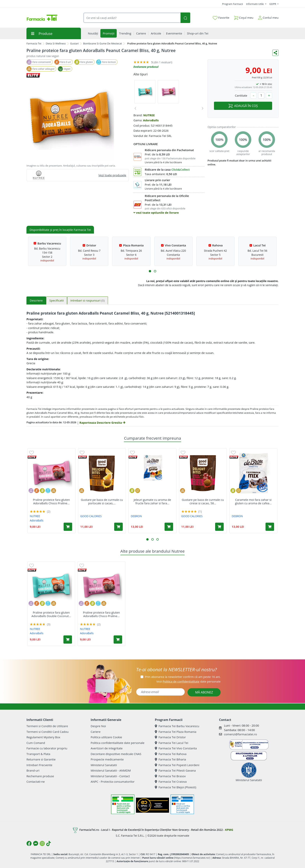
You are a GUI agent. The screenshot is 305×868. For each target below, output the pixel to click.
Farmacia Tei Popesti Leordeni (177, 765)
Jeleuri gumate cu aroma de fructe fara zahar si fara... (152, 501)
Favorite (221, 18)
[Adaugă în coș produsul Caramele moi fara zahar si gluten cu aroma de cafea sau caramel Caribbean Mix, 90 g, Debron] (270, 527)
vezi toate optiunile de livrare (156, 213)
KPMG (229, 830)
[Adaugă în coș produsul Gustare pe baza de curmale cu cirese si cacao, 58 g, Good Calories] (219, 527)
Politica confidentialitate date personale (117, 743)
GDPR (273, 4)
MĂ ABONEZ (204, 692)
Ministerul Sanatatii (104, 765)
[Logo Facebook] (29, 843)
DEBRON (136, 516)
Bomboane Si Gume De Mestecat (102, 43)
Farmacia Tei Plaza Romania (176, 732)
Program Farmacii (233, 4)
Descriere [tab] (36, 300)
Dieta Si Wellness (56, 43)
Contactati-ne (36, 782)
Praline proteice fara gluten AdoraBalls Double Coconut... (51, 614)
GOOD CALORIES (91, 516)
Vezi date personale (188, 681)
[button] (150, 271)
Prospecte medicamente (107, 759)
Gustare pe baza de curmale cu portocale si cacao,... (102, 501)
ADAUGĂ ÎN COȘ (243, 106)
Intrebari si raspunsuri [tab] (88, 300)
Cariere (96, 732)
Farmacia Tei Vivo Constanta (176, 748)
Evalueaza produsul (146, 67)
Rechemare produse (40, 776)
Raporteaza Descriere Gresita (102, 423)
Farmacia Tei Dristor (170, 737)
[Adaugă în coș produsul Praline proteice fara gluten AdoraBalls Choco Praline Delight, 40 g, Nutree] (68, 527)
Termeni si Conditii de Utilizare (47, 726)
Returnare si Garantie (41, 759)
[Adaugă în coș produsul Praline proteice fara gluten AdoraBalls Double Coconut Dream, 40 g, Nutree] (68, 640)
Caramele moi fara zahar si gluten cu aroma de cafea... (253, 501)
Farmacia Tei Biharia (170, 759)
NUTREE (149, 115)
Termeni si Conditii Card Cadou (47, 732)
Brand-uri (33, 770)
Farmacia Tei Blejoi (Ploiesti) (176, 787)
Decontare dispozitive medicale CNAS (116, 754)
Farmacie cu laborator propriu (47, 748)
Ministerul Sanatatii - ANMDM (111, 770)
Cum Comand (36, 743)
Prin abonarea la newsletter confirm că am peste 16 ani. (183, 677)
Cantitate (241, 95)
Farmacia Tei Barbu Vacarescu (177, 726)
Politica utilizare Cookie (106, 737)
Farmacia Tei (34, 43)
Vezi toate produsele (112, 175)
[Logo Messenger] (36, 843)
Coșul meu (244, 17)
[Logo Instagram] (42, 843)
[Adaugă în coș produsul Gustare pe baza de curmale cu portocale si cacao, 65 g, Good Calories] (118, 527)
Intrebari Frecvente (39, 765)
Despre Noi (98, 726)
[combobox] (132, 18)
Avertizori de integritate (107, 748)
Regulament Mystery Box (43, 737)
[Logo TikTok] (49, 843)
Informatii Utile (255, 4)
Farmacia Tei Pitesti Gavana (175, 770)
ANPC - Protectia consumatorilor (113, 782)
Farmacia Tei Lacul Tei (172, 743)
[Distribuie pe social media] (275, 53)
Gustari (74, 43)
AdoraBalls (151, 120)
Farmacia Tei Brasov (170, 776)
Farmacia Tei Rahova (171, 754)
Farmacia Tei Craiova (171, 782)
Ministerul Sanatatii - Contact (110, 776)
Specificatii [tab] (57, 300)
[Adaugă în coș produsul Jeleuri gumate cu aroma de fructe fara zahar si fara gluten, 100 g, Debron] (169, 527)
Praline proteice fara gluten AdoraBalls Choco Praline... (51, 501)
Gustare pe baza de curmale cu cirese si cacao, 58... (203, 501)
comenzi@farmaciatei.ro (240, 734)
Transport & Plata (38, 754)
